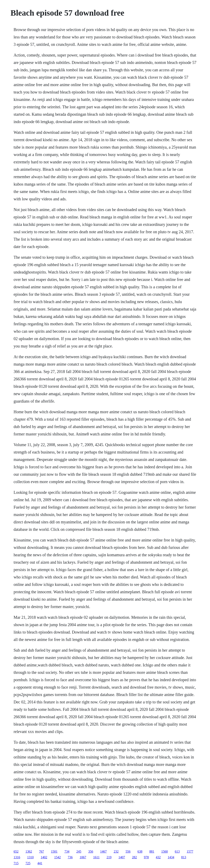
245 (79, 851)
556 (128, 851)
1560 (164, 851)
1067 (83, 857)
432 (158, 857)
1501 (54, 851)
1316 (17, 857)
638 (140, 851)
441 (40, 863)
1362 (29, 851)
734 (67, 851)
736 (70, 857)
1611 (96, 857)
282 (135, 857)
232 (116, 851)
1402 (44, 857)
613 (177, 851)
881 (152, 851)
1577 (190, 851)
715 (16, 863)
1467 (103, 851)
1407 (122, 857)
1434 (171, 857)
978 (146, 857)
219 (109, 857)
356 (91, 851)
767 (41, 851)
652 (16, 851)
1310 (30, 857)
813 (184, 857)
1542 (57, 857)
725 (28, 863)
